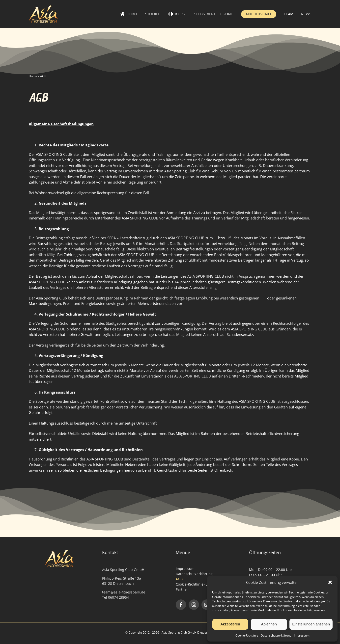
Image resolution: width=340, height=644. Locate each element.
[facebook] (181, 605)
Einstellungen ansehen (311, 624)
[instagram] (194, 605)
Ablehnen (269, 624)
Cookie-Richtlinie (247, 635)
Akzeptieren (230, 624)
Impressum (302, 635)
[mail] (207, 605)
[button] (330, 582)
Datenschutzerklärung (276, 635)
